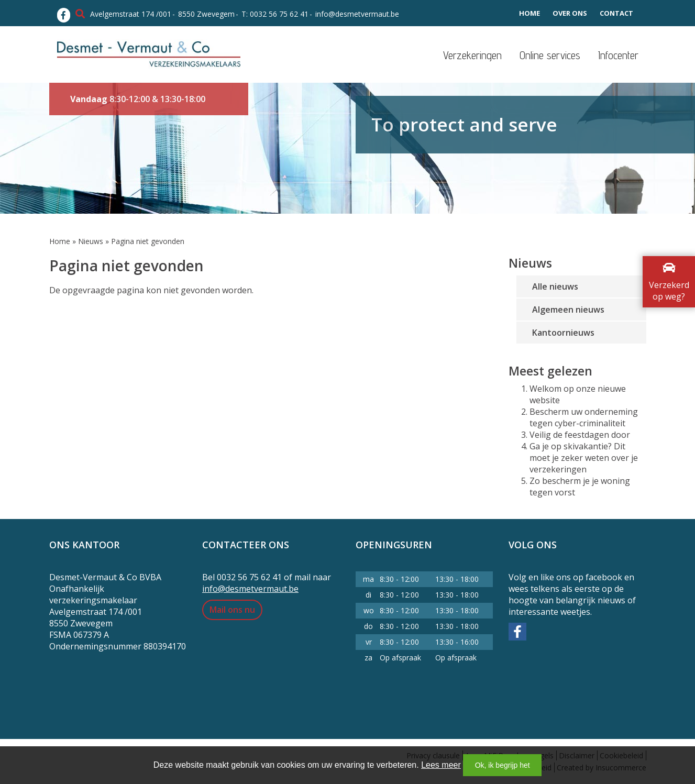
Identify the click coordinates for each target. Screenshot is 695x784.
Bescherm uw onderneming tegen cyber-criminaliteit (584, 417)
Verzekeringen (472, 55)
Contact (616, 13)
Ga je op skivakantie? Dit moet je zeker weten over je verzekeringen (584, 458)
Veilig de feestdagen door (580, 435)
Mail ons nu (232, 610)
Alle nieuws (555, 286)
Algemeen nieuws (568, 310)
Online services (550, 55)
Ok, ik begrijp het (503, 765)
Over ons (570, 13)
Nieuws (91, 241)
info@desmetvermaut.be (357, 14)
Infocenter (618, 55)
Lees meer (441, 765)
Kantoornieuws (563, 333)
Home (529, 13)
